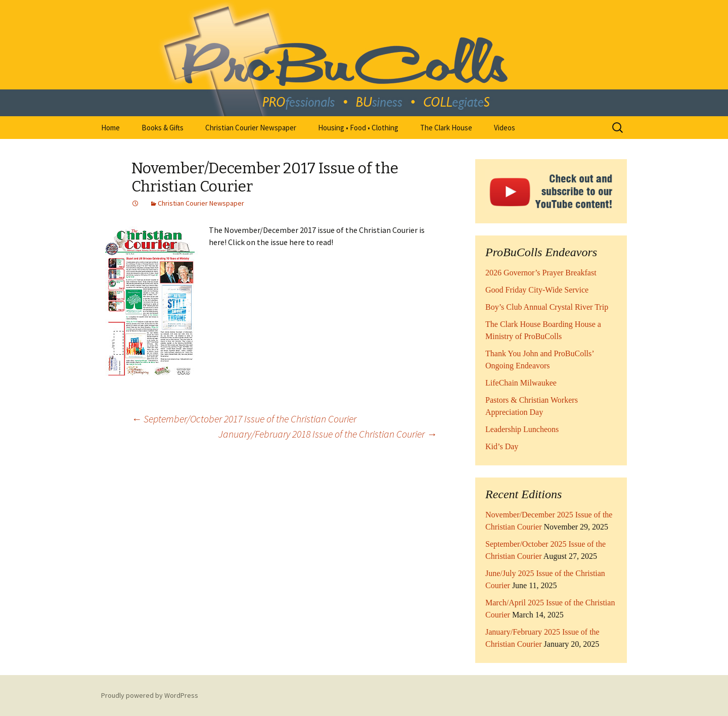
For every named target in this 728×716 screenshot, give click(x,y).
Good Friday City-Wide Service (537, 290)
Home (110, 128)
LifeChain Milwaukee (521, 383)
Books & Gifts (163, 128)
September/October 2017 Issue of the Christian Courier (244, 419)
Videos (505, 128)
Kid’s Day (502, 446)
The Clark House (446, 128)
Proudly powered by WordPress (150, 695)
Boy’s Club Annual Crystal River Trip (547, 307)
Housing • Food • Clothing (358, 128)
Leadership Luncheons (522, 429)
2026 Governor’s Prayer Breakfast (541, 273)
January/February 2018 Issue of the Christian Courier (328, 434)
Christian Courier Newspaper (251, 128)
